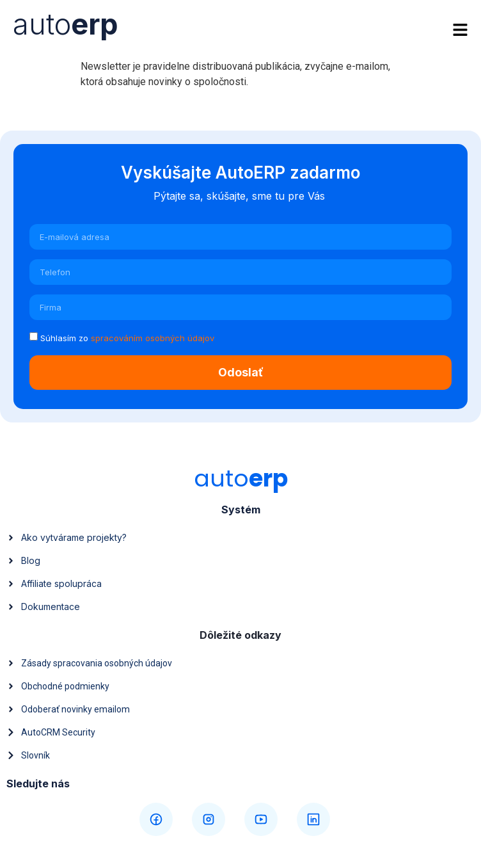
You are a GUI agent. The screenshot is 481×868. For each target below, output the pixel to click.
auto (66, 24)
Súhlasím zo (127, 338)
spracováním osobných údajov (153, 338)
